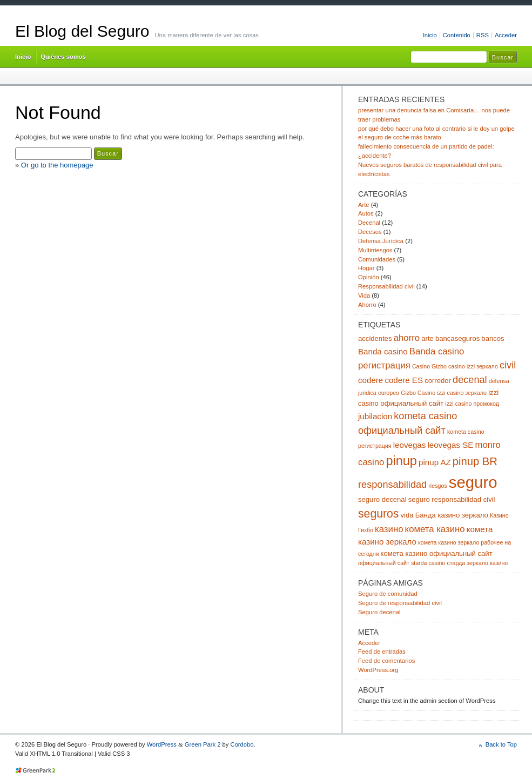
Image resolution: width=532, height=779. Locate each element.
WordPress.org (378, 670)
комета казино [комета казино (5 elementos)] (435, 529)
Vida (364, 296)
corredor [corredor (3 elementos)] (438, 381)
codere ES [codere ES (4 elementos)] (404, 380)
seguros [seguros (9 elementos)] (378, 513)
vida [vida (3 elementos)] (407, 515)
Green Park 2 (203, 744)
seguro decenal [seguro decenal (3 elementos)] (382, 499)
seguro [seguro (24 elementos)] (473, 482)
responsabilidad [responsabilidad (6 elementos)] (392, 485)
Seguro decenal (379, 612)
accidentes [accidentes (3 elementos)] (375, 338)
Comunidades (377, 259)
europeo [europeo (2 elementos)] (389, 393)
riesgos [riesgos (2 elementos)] (437, 486)
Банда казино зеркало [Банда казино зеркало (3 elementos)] (452, 515)
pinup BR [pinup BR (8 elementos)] (475, 461)
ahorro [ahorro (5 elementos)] (407, 338)
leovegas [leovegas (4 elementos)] (410, 445)
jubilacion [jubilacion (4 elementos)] (375, 416)
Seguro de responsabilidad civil (400, 603)
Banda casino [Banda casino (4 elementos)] (383, 351)
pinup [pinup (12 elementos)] (402, 461)
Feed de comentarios (386, 661)
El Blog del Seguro (82, 31)
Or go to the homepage (57, 165)
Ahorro (367, 305)
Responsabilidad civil (386, 286)
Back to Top (501, 744)
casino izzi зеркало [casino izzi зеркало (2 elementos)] (473, 366)
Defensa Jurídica (381, 241)
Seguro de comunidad (388, 594)
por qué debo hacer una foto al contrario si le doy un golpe (436, 129)
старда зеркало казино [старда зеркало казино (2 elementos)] (477, 563)
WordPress (162, 744)
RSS (483, 35)
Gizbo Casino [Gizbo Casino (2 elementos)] (418, 393)
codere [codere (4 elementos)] (371, 380)
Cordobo (242, 744)
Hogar (366, 268)
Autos (366, 213)
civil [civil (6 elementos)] (508, 365)
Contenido (457, 35)
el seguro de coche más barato (400, 137)
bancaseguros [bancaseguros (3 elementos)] (457, 338)
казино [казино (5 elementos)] (389, 529)
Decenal (369, 223)
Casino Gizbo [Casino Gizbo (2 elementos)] (429, 366)
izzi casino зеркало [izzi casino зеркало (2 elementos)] (462, 393)
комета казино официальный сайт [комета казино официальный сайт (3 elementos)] (437, 553)
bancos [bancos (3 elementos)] (493, 338)
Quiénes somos (63, 57)
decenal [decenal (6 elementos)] (470, 380)
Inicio (430, 35)
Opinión (369, 277)
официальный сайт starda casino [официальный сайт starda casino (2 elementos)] (402, 563)
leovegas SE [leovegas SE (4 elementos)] (450, 445)
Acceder (506, 35)
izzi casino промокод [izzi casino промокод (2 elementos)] (472, 404)
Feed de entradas (382, 652)
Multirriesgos (375, 250)
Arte (364, 205)
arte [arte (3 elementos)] (427, 338)
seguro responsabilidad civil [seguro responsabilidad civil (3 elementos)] (452, 499)
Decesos (370, 232)
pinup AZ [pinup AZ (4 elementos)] (435, 462)
